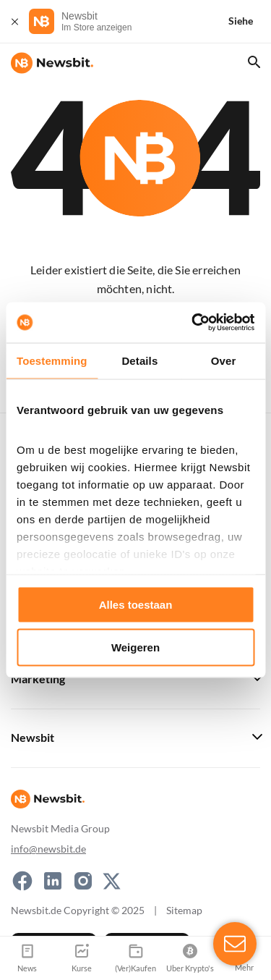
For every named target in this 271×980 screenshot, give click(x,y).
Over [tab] (224, 360)
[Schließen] (14, 21)
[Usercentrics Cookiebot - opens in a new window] (193, 323)
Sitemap (184, 910)
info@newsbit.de (48, 849)
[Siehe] (249, 21)
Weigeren (135, 647)
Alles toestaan (136, 604)
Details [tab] (139, 360)
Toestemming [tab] (52, 360)
